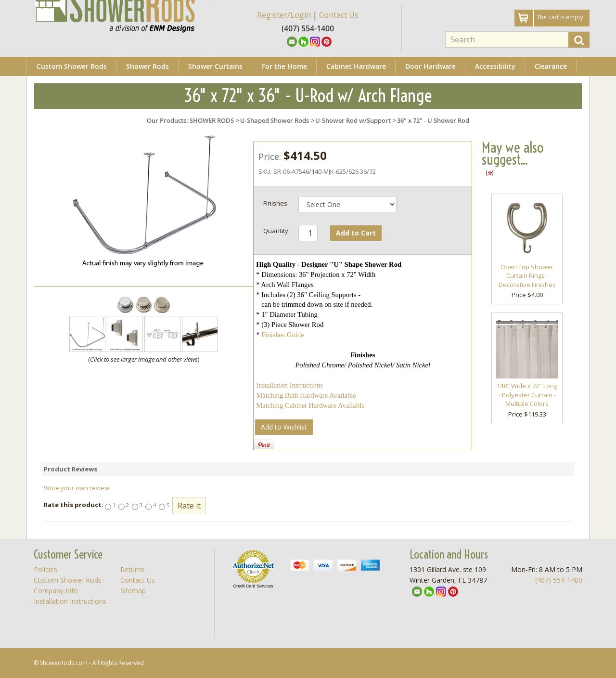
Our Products (167, 120)
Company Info (56, 591)
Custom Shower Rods (72, 66)
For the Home (284, 66)
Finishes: (276, 203)
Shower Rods (148, 66)
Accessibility (495, 66)
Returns (132, 569)
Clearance (551, 66)
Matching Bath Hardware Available (306, 395)
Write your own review (77, 488)
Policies (45, 569)
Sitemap (133, 591)
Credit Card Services (253, 586)
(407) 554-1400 (559, 580)
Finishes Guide (282, 335)
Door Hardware (430, 66)
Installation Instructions (289, 385)
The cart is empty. (561, 17)
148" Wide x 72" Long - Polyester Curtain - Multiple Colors (527, 395)
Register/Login (284, 15)
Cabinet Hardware (356, 66)
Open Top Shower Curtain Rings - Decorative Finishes (527, 276)
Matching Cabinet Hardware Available (310, 405)
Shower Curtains (215, 66)
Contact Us (339, 15)
